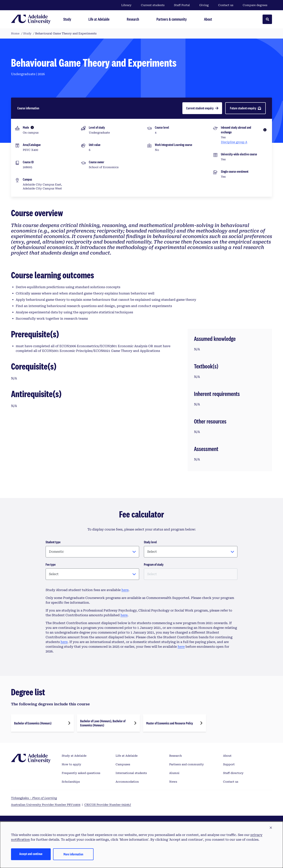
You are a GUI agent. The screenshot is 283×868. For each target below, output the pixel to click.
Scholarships (71, 782)
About (227, 756)
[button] (271, 828)
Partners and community (187, 764)
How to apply (71, 764)
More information (73, 854)
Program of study (154, 564)
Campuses (123, 764)
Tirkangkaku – (34, 798)
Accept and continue (31, 854)
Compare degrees (257, 5)
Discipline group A (234, 142)
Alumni (174, 773)
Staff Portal (182, 5)
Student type (53, 542)
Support (229, 764)
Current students (153, 5)
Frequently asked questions (81, 773)
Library (126, 5)
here (125, 590)
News (173, 782)
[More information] (32, 127)
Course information (28, 108)
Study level (150, 542)
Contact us (226, 5)
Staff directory (233, 773)
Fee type (51, 564)
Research (175, 756)
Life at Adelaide (127, 756)
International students (131, 773)
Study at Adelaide (74, 756)
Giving (204, 5)
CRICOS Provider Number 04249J (108, 805)
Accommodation (127, 782)
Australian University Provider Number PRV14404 (46, 805)
